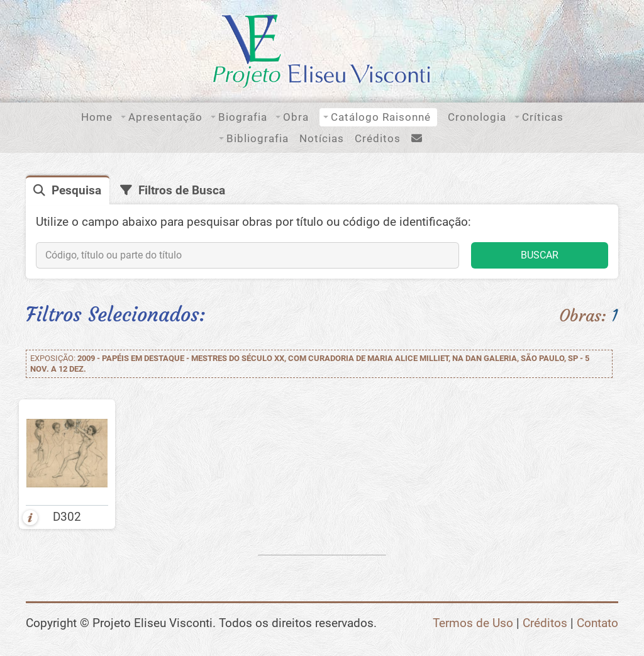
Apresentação (165, 117)
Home (97, 117)
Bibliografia (258, 138)
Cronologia (477, 117)
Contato (597, 623)
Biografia (243, 117)
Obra (296, 117)
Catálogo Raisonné (381, 117)
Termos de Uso (473, 623)
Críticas (543, 117)
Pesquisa (76, 191)
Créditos (378, 138)
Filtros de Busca (182, 191)
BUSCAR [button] (540, 255)
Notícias (322, 138)
